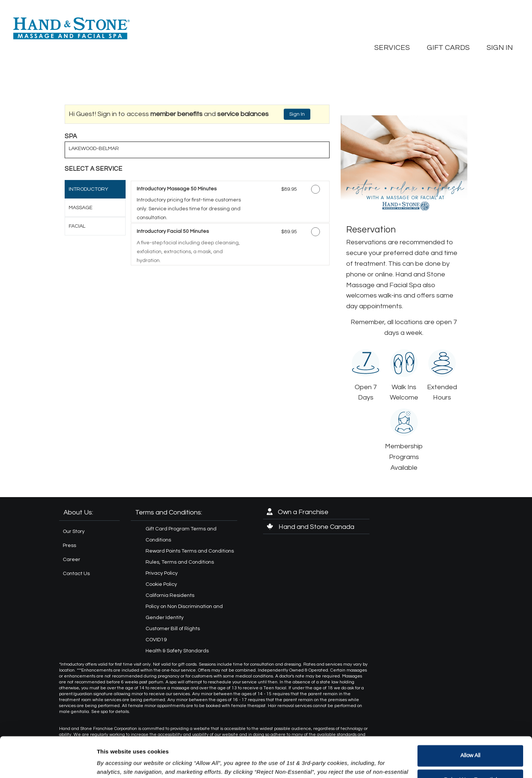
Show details (114, 763)
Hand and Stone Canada (311, 527)
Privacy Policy (162, 573)
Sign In (297, 114)
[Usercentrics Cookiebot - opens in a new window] (48, 764)
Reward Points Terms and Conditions (190, 551)
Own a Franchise (298, 512)
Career (71, 560)
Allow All (470, 718)
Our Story (74, 531)
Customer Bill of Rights (173, 629)
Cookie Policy (161, 584)
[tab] (95, 189)
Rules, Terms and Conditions (180, 562)
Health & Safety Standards (177, 651)
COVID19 (156, 640)
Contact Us (76, 574)
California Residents (170, 595)
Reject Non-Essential (470, 742)
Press (69, 546)
